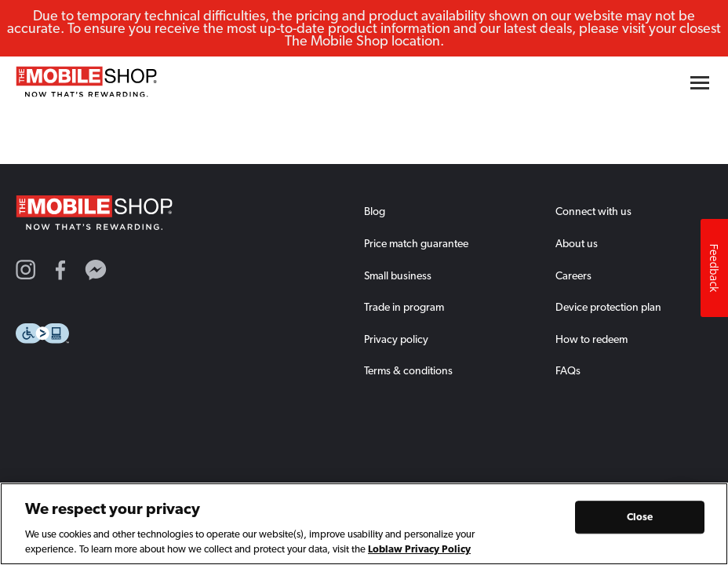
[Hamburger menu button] (700, 83)
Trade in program (404, 307)
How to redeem (591, 339)
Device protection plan (608, 307)
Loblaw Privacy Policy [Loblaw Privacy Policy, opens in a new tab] (419, 550)
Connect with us (593, 211)
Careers (573, 275)
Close (640, 518)
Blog (375, 211)
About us (577, 243)
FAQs (568, 370)
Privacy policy (396, 339)
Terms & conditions (408, 370)
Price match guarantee (416, 243)
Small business (398, 275)
